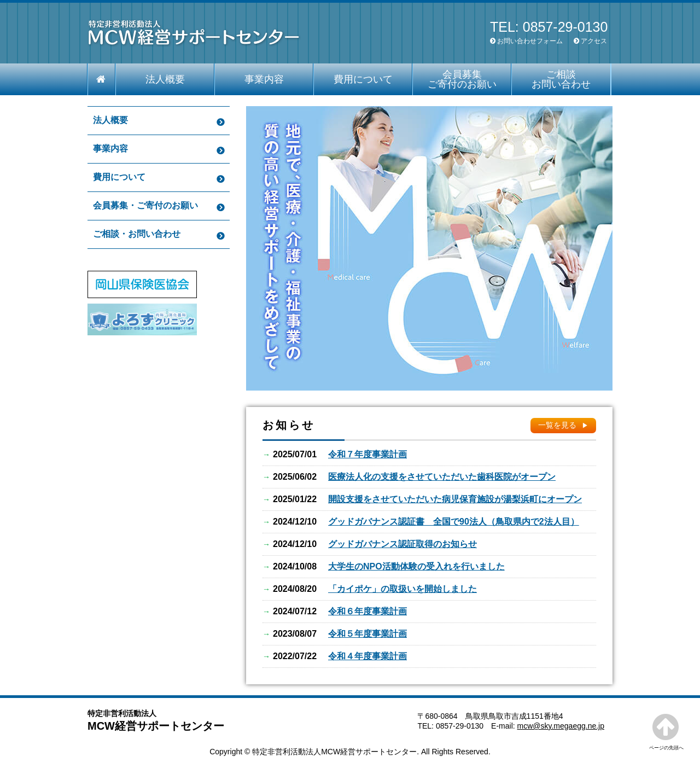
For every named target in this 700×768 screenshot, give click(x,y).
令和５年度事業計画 (367, 634)
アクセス (594, 41)
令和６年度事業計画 (367, 611)
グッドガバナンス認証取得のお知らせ (402, 544)
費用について (363, 79)
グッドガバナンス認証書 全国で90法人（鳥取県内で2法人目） (454, 522)
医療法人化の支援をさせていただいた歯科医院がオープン (442, 477)
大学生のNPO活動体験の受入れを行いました (416, 566)
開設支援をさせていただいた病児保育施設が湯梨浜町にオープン (455, 499)
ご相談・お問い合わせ (137, 234)
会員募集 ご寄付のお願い (462, 79)
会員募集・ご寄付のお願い (145, 205)
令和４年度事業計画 (367, 656)
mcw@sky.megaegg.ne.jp (561, 726)
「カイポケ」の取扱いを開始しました (402, 589)
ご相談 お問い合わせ (561, 79)
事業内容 (264, 79)
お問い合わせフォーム (530, 41)
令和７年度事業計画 (367, 454)
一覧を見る (557, 425)
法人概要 (165, 79)
